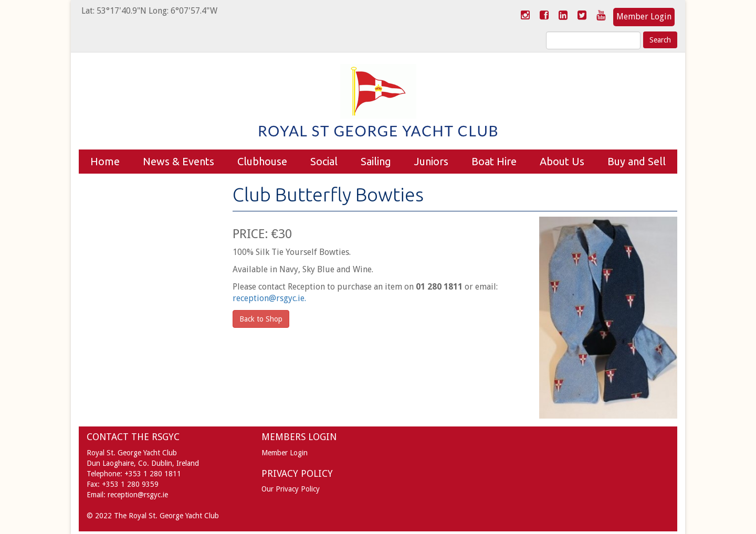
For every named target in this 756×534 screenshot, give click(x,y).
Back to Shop (261, 319)
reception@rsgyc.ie (138, 495)
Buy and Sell (637, 161)
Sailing (376, 161)
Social (324, 161)
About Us (562, 161)
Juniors (431, 161)
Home (105, 161)
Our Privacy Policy (291, 489)
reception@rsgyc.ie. (269, 298)
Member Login (644, 17)
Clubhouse (262, 161)
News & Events (178, 161)
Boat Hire (494, 161)
